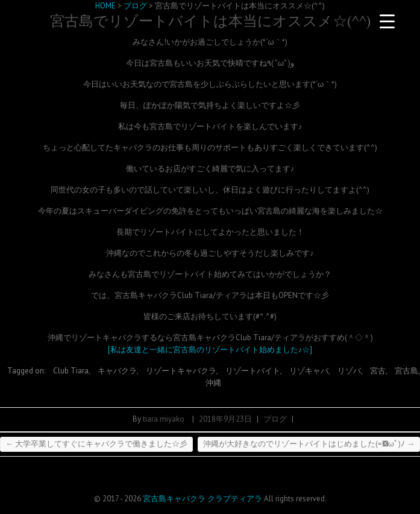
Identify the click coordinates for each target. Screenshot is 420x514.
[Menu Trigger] (387, 21)
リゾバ (349, 371)
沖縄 (213, 383)
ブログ (275, 419)
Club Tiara (71, 371)
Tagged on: (27, 371)
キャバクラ (117, 371)
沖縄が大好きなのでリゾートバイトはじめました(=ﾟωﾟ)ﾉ (309, 444)
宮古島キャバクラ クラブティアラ (202, 499)
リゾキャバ (309, 371)
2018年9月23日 (225, 419)
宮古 (378, 371)
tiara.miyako (164, 419)
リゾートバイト (253, 371)
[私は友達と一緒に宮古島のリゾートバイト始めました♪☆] (210, 350)
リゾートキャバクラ (181, 371)
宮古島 (406, 371)
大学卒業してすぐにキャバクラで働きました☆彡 (96, 444)
